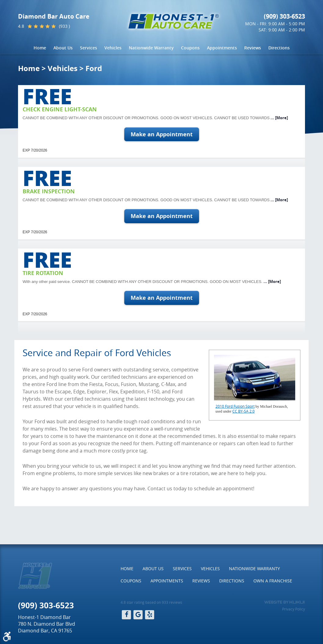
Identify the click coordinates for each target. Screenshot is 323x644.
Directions (279, 48)
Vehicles (113, 48)
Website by (284, 602)
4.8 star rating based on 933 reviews (151, 602)
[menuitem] (40, 48)
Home (40, 48)
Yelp (150, 615)
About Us (63, 48)
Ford (94, 68)
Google (138, 615)
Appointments (222, 48)
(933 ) (64, 26)
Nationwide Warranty (151, 48)
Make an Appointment (162, 134)
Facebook (126, 615)
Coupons (190, 48)
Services (89, 48)
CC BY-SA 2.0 (243, 411)
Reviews (253, 48)
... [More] (279, 118)
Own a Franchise (273, 581)
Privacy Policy (294, 609)
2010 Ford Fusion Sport (235, 406)
